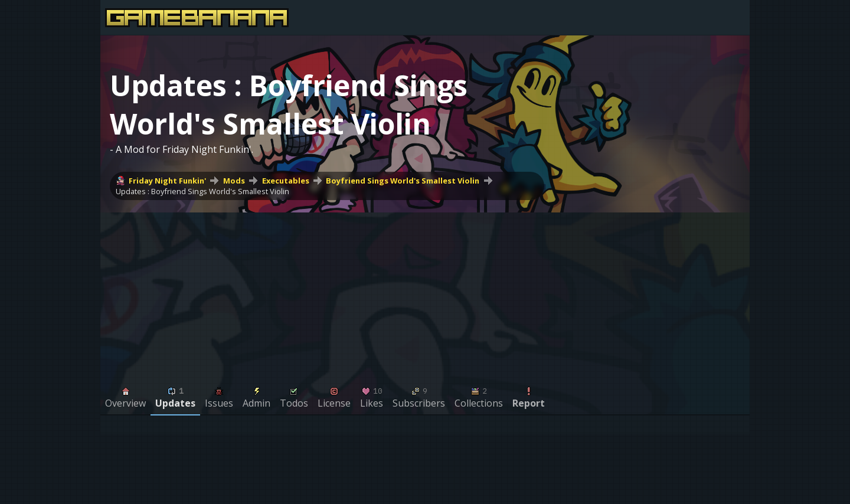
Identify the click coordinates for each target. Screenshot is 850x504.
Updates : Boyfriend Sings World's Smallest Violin (202, 191)
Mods (234, 181)
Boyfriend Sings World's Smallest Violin (403, 181)
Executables (286, 181)
